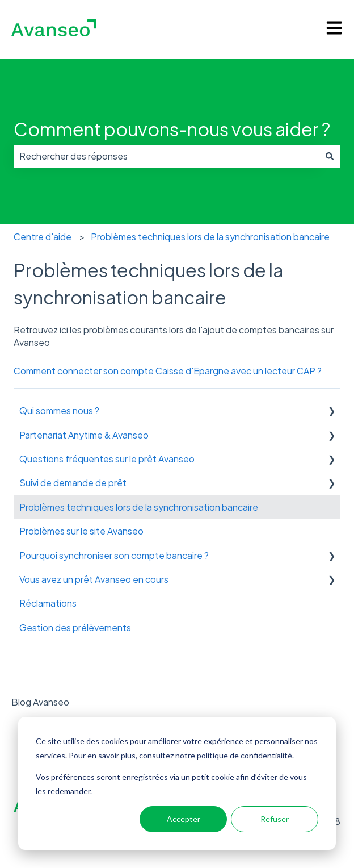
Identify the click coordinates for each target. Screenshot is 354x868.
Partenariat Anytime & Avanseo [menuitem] (84, 435)
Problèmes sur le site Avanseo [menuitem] (81, 531)
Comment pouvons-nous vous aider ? (172, 129)
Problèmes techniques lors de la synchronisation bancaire (210, 237)
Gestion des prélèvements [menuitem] (75, 627)
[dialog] (177, 783)
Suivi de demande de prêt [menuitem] (73, 483)
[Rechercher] (330, 156)
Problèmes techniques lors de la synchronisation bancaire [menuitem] (139, 507)
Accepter (184, 819)
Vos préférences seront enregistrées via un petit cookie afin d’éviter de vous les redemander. (171, 784)
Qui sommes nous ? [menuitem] (59, 410)
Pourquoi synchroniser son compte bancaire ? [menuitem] (114, 555)
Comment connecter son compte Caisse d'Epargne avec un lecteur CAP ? (168, 371)
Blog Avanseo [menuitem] (40, 702)
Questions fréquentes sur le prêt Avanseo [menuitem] (107, 459)
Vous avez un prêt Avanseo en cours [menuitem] (94, 579)
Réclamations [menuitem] (48, 603)
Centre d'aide (43, 237)
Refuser (275, 819)
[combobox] (166, 156)
